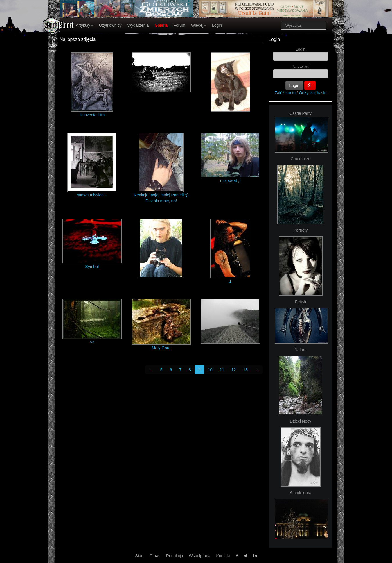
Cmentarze (301, 159)
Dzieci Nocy (301, 421)
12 (234, 370)
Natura (301, 350)
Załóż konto (285, 93)
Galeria (161, 25)
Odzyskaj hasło (313, 93)
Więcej (199, 25)
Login (217, 25)
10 (210, 370)
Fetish (301, 302)
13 (245, 370)
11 (222, 370)
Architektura (301, 493)
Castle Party (301, 113)
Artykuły (84, 25)
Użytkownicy (110, 25)
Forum (179, 25)
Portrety (300, 230)
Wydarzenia (138, 25)
